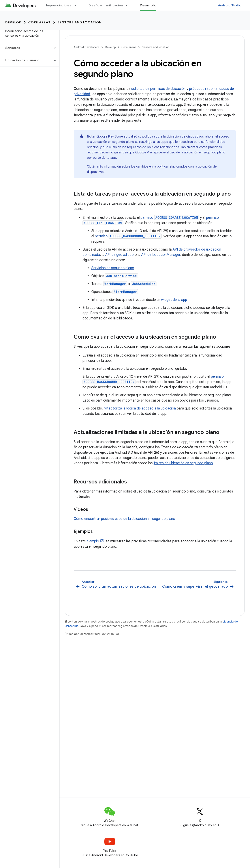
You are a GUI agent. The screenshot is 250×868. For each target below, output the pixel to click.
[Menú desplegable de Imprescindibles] (77, 5)
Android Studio (230, 5)
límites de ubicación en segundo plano (183, 463)
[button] (26, 48)
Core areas (39, 22)
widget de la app (174, 300)
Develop (13, 22)
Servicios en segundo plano (113, 268)
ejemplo (93, 541)
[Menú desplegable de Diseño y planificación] (129, 5)
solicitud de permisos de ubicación (158, 89)
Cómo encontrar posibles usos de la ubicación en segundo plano (124, 519)
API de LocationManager (161, 255)
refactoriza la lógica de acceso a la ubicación (140, 408)
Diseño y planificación (106, 5)
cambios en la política (152, 166)
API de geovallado (119, 255)
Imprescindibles (59, 5)
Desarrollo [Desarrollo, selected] (148, 5)
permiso (170, 218)
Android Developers (86, 47)
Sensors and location (80, 22)
